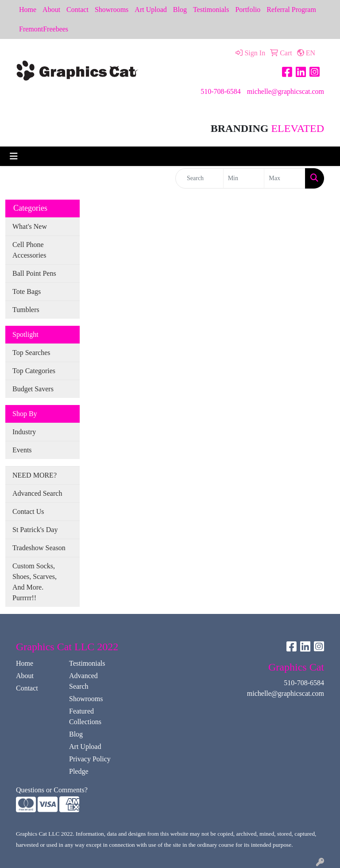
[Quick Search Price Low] (244, 178)
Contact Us (28, 511)
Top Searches (31, 353)
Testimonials (211, 10)
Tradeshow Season (39, 548)
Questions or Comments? (52, 790)
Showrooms (112, 10)
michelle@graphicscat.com (286, 91)
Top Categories (34, 371)
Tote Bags (27, 291)
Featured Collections (85, 716)
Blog (180, 10)
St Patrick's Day (35, 530)
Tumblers (26, 310)
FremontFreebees (44, 29)
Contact (77, 10)
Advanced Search (37, 493)
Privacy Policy (90, 759)
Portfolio (248, 10)
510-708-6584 (221, 91)
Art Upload (151, 10)
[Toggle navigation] (14, 156)
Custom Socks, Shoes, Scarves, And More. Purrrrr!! (35, 582)
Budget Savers (33, 389)
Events (22, 450)
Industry (24, 432)
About (51, 10)
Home (28, 10)
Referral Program (291, 10)
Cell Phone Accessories (29, 250)
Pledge (79, 771)
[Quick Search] (199, 178)
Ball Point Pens (34, 273)
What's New (30, 226)
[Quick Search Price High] (285, 178)
